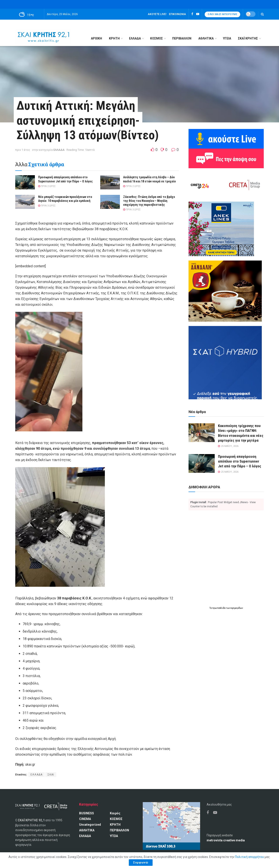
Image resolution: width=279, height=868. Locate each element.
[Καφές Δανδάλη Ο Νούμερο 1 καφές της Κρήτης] (225, 291)
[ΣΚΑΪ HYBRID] (225, 362)
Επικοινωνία (177, 14)
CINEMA (85, 819)
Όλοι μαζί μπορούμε (222, 14)
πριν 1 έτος (23, 150)
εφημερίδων (237, 608)
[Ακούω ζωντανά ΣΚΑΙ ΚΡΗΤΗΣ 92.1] (226, 139)
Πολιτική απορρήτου (249, 857)
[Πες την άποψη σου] (226, 158)
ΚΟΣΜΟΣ (157, 38)
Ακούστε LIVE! (157, 14)
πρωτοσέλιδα (219, 608)
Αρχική (96, 38)
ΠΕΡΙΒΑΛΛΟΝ (182, 38)
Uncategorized (90, 825)
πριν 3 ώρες (47, 206)
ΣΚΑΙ (51, 775)
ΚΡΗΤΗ (114, 38)
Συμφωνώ (141, 862)
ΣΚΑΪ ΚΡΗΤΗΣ (248, 38)
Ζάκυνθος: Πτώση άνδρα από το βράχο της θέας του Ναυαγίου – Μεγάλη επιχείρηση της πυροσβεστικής (149, 201)
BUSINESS (87, 813)
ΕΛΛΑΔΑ (135, 38)
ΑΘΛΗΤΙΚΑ (206, 38)
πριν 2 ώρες (47, 186)
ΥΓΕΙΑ (227, 38)
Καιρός (115, 813)
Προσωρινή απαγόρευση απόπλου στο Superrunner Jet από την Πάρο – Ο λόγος (240, 461)
